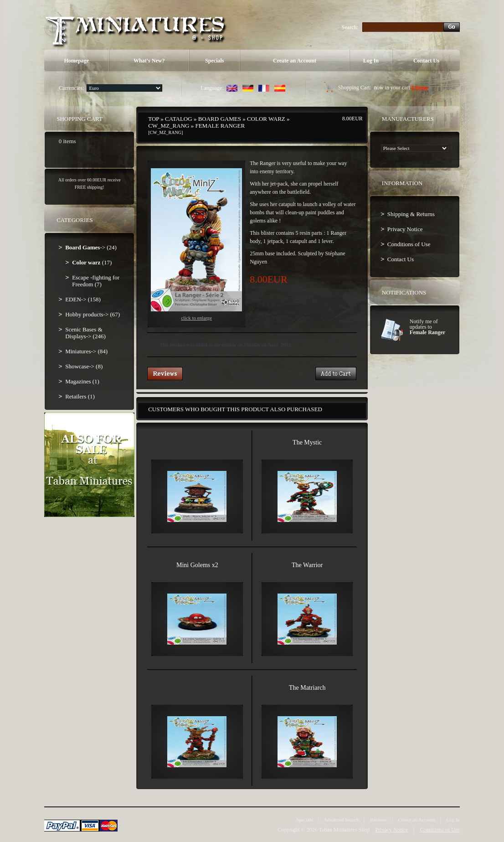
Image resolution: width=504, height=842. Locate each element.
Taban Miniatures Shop (345, 830)
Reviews (379, 820)
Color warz (266, 119)
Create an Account (295, 61)
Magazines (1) (82, 381)
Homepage (76, 61)
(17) (92, 262)
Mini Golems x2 (197, 565)
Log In (371, 61)
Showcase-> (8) (84, 366)
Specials (214, 61)
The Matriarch (307, 688)
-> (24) (91, 247)
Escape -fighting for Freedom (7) (96, 281)
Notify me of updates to (427, 327)
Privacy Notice (405, 229)
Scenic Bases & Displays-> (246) (85, 333)
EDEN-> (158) (83, 299)
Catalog (179, 119)
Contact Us (426, 61)
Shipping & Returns (411, 214)
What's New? (149, 61)
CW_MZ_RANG (169, 126)
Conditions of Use (409, 244)
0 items (420, 88)
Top (154, 119)
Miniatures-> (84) (86, 351)
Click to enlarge (196, 244)
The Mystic (307, 442)
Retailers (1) (80, 396)
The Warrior (307, 565)
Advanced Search (341, 820)
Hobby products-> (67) (93, 314)
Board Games (220, 119)
